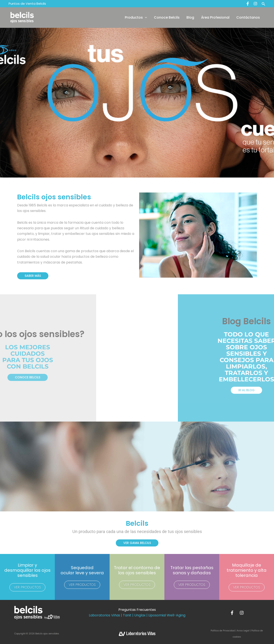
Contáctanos (248, 17)
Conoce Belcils (167, 17)
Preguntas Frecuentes (137, 610)
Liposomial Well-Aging (167, 615)
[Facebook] (248, 4)
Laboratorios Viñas (104, 615)
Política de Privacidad (223, 631)
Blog (190, 17)
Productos (136, 18)
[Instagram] (255, 4)
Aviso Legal (243, 631)
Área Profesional (215, 17)
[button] (264, 4)
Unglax (140, 615)
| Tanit (126, 615)
